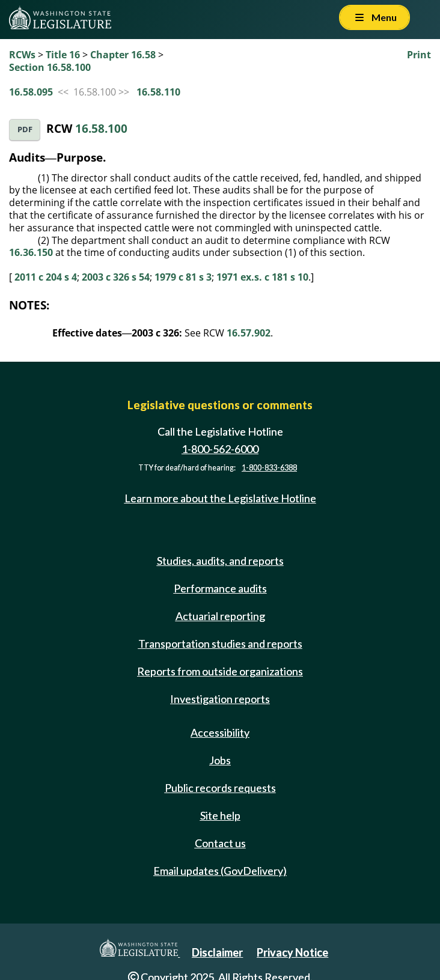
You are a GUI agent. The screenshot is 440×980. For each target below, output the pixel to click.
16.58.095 (31, 92)
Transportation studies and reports (220, 644)
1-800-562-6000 (220, 449)
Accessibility (220, 732)
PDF (25, 129)
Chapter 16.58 (123, 55)
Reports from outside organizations (220, 671)
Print (419, 55)
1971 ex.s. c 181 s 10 (262, 277)
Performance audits (220, 588)
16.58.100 (101, 128)
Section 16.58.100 (50, 67)
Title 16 (63, 55)
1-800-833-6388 (269, 468)
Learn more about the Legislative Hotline (220, 498)
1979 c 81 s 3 (183, 277)
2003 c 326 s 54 (116, 277)
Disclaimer (217, 952)
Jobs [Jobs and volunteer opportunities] (220, 760)
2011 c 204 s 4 (46, 277)
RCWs (22, 55)
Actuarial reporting (220, 616)
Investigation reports (220, 699)
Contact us (220, 843)
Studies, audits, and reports (220, 561)
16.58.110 (158, 92)
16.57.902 (249, 333)
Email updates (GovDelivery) (220, 871)
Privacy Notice (292, 952)
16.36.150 (31, 252)
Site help (220, 815)
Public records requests (220, 788)
